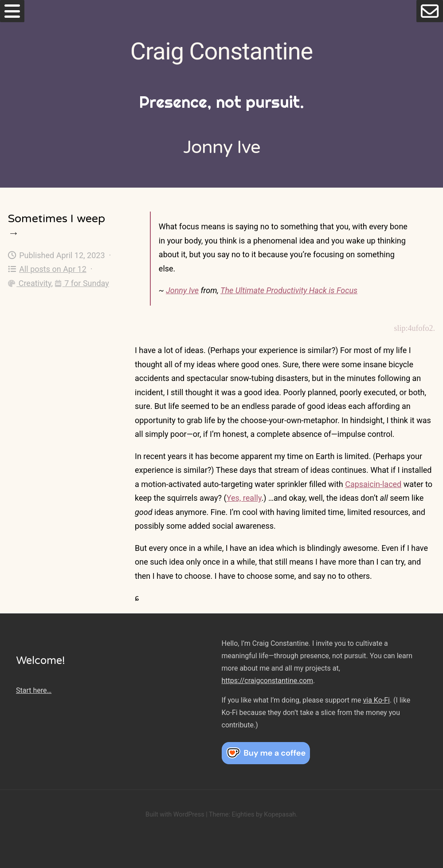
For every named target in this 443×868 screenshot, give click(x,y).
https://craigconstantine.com (267, 681)
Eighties (243, 815)
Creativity (30, 283)
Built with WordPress (175, 815)
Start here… (34, 690)
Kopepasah (280, 815)
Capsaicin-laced (373, 484)
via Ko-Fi (376, 700)
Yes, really (244, 498)
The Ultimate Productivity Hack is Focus (289, 290)
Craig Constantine (221, 51)
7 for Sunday (82, 283)
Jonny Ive (182, 290)
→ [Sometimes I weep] (14, 233)
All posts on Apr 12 (47, 269)
